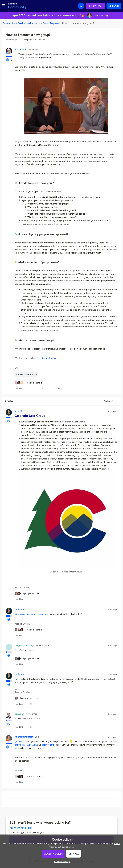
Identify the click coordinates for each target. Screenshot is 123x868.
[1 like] (26, 698)
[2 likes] (27, 594)
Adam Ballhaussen (24, 737)
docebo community (26, 375)
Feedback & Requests (29, 23)
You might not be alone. (22, 828)
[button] (4, 6)
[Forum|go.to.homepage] (17, 6)
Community (9, 23)
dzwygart (20, 714)
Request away (49, 358)
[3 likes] (28, 383)
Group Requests (51, 23)
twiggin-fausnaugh (25, 645)
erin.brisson (20, 50)
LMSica (18, 411)
